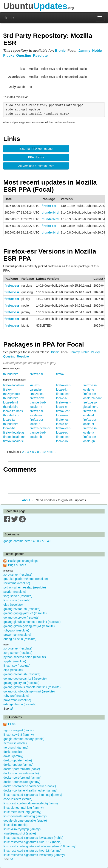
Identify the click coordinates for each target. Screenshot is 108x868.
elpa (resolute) (13, 605)
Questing (24, 56)
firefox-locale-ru (14, 385)
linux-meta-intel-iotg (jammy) (22, 812)
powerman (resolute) (17, 635)
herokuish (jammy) (16, 747)
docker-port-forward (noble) (22, 769)
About (26, 500)
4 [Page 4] (28, 452)
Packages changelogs (23, 561)
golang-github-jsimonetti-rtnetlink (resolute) (32, 622)
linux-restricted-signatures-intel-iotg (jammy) (33, 795)
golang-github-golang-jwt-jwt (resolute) (29, 626)
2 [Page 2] (23, 452)
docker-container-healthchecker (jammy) (30, 790)
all (11, 709)
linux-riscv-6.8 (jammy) (19, 735)
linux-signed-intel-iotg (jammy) (24, 808)
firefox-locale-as (14, 432)
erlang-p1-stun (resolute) (20, 639)
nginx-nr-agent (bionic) (19, 730)
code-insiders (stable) (18, 799)
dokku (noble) (13, 752)
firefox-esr (49, 206)
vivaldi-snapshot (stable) (20, 833)
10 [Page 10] (44, 452)
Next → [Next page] (52, 452)
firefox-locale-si (13, 441)
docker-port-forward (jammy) (22, 778)
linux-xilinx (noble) (15, 825)
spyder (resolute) (15, 592)
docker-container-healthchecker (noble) (30, 786)
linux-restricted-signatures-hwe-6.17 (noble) (32, 842)
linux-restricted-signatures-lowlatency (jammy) (34, 855)
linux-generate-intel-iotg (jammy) (25, 816)
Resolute (40, 56)
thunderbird (50, 212)
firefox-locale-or (40, 428)
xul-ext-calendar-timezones (37, 390)
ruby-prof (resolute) (16, 630)
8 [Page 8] (38, 452)
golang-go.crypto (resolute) (21, 617)
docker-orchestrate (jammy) (22, 782)
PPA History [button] (36, 157)
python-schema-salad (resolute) (25, 587)
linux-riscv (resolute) (17, 600)
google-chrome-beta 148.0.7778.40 (27, 541)
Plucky (9, 56)
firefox (60, 374)
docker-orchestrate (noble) (21, 773)
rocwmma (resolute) (17, 583)
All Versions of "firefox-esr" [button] (36, 166)
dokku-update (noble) (18, 760)
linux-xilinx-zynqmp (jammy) (22, 829)
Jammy (84, 51)
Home (9, 18)
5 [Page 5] (31, 452)
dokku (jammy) (13, 756)
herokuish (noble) (15, 743)
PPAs (12, 724)
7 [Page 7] (35, 452)
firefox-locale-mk (14, 437)
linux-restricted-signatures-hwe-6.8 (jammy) (32, 851)
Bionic (60, 51)
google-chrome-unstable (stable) (25, 821)
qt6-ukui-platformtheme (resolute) (26, 579)
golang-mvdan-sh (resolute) (22, 609)
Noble (97, 51)
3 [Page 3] (26, 452)
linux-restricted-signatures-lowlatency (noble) (33, 838)
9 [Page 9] (41, 452)
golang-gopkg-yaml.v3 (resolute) (25, 613)
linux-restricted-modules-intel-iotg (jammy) (32, 803)
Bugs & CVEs (17, 565)
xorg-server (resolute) (18, 575)
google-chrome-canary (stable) (24, 739)
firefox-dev (37, 398)
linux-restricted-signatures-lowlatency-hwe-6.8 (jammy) (40, 846)
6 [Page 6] (33, 452)
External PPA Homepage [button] (36, 149)
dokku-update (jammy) (18, 765)
